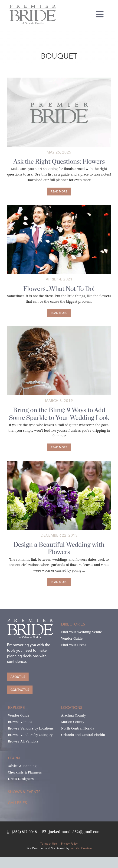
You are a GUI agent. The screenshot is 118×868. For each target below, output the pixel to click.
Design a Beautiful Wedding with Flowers (59, 548)
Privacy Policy (69, 844)
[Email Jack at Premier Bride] (72, 832)
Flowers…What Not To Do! (59, 289)
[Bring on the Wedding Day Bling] (59, 328)
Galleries (17, 803)
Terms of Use (49, 844)
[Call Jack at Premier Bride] (22, 832)
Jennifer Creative (81, 848)
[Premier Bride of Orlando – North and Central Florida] (33, 6)
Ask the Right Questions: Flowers (59, 161)
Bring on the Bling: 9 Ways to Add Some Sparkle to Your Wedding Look (59, 414)
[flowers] (59, 462)
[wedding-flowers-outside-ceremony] (59, 206)
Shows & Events (24, 792)
